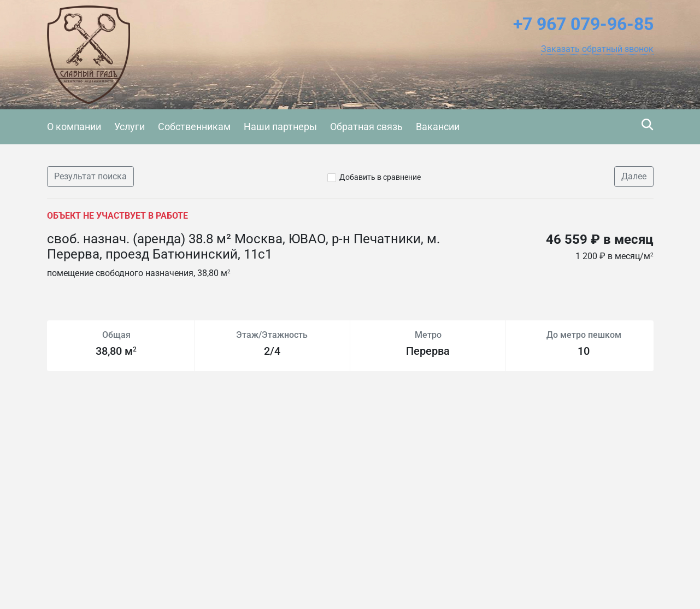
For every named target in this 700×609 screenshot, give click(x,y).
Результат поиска (90, 176)
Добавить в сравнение (380, 177)
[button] (597, 49)
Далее (634, 176)
